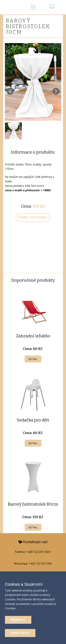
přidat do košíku (33, 217)
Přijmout (18, 620)
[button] (10, 91)
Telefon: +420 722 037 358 (32, 552)
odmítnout (20, 633)
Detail (33, 359)
